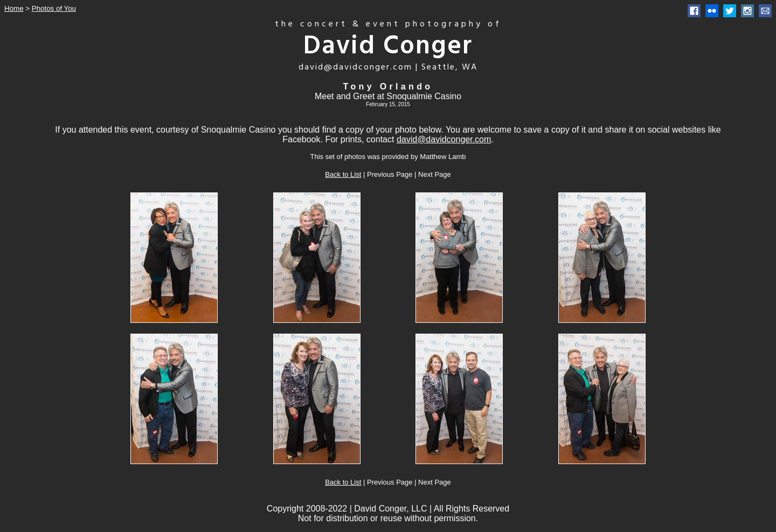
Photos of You (54, 8)
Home (14, 8)
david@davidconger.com (444, 139)
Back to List (343, 174)
